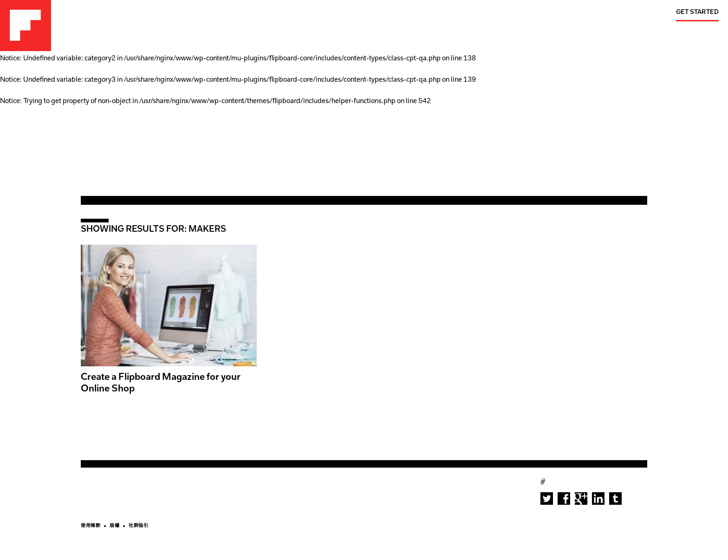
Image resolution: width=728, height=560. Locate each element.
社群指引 (138, 526)
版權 (114, 526)
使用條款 (91, 526)
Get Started (697, 12)
